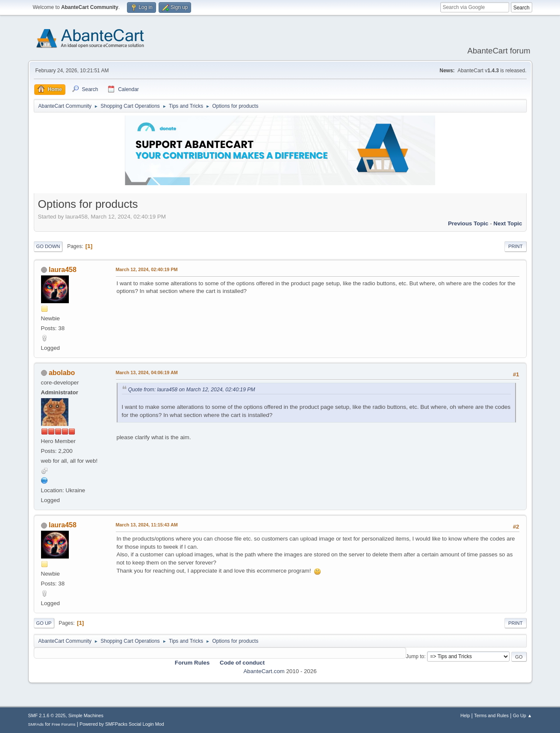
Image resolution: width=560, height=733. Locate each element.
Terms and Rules (491, 715)
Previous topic (468, 223)
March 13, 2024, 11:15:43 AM (147, 525)
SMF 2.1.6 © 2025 (47, 715)
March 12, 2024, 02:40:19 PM (147, 269)
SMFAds (36, 724)
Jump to (415, 656)
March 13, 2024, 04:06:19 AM (147, 372)
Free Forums (64, 724)
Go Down (48, 246)
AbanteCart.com (264, 671)
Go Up (44, 623)
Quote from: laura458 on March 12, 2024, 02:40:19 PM (192, 390)
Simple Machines (86, 715)
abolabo (62, 373)
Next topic (508, 223)
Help (465, 715)
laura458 (63, 270)
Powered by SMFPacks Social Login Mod (122, 724)
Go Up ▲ (523, 715)
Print (516, 246)
